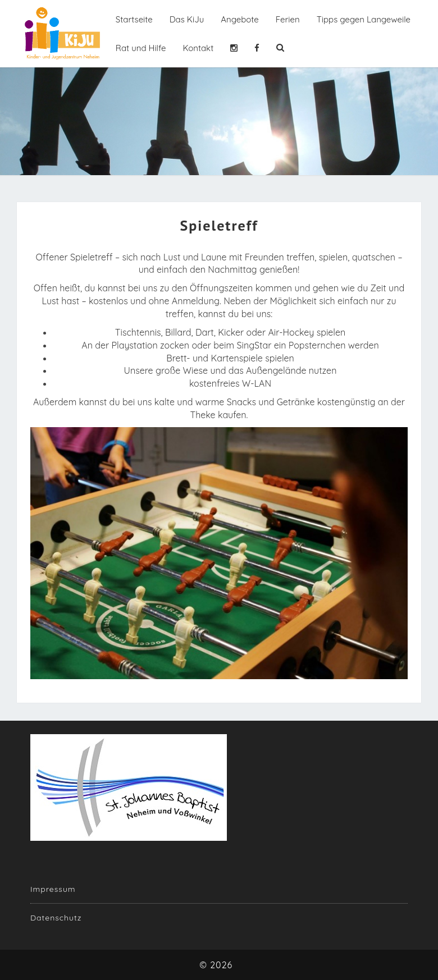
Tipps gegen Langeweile (364, 19)
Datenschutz (56, 918)
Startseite (134, 19)
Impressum (53, 889)
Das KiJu (187, 19)
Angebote (240, 19)
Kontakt (198, 48)
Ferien (288, 19)
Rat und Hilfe (141, 48)
